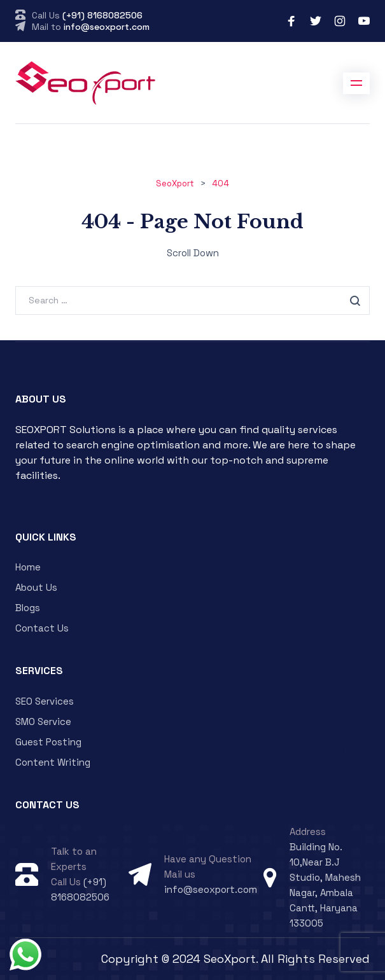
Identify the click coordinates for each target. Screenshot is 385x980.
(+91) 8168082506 (102, 15)
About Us (36, 587)
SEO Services (45, 701)
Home (28, 567)
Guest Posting (48, 742)
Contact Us (42, 628)
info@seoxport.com (107, 27)
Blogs (28, 608)
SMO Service (43, 721)
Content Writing (53, 762)
